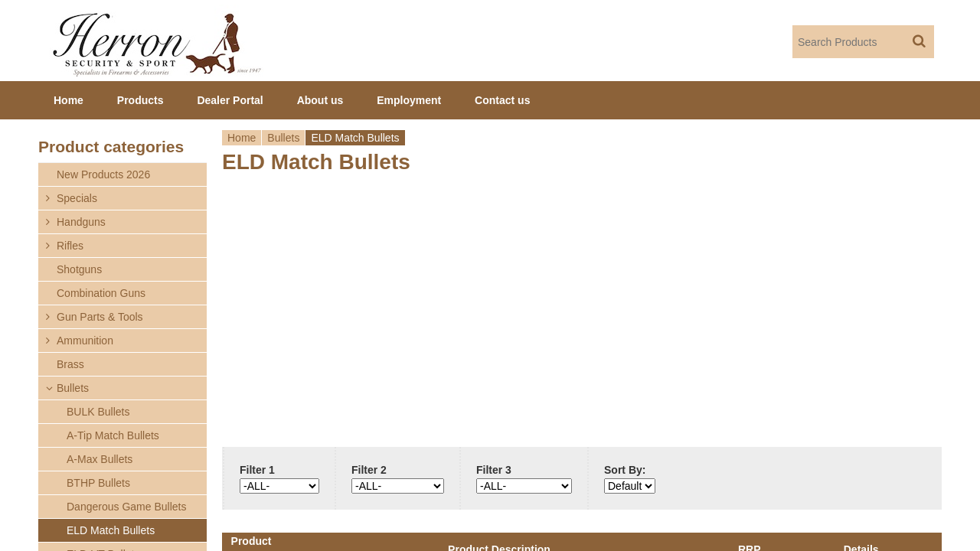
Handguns (81, 222)
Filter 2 (369, 470)
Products (140, 100)
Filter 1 (257, 470)
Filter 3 (494, 470)
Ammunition (85, 341)
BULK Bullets (98, 412)
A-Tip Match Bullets (113, 435)
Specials (77, 198)
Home (242, 138)
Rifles (70, 246)
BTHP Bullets (98, 483)
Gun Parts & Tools (100, 317)
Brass (70, 364)
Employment (409, 100)
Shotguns (79, 269)
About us (320, 100)
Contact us (502, 100)
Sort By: (625, 470)
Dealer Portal (230, 100)
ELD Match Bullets (111, 530)
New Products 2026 (103, 174)
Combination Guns (101, 293)
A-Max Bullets (100, 459)
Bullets (283, 138)
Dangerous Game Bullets (126, 507)
